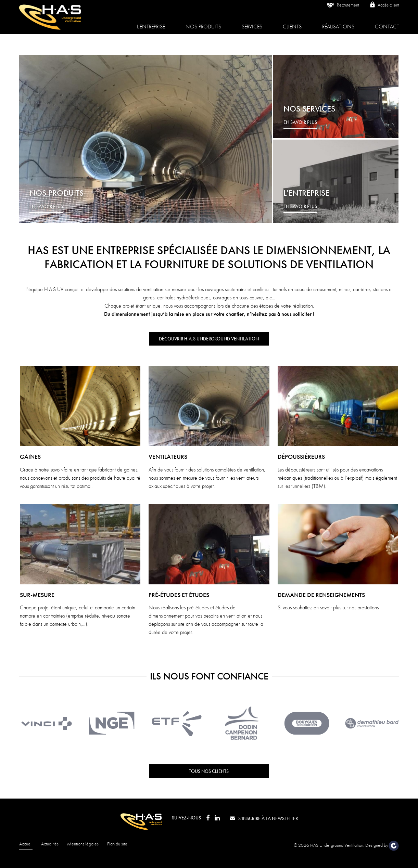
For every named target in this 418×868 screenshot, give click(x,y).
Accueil (26, 844)
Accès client (384, 10)
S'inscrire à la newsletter (264, 818)
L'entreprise (151, 22)
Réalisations (338, 22)
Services (252, 22)
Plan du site (117, 844)
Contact (387, 22)
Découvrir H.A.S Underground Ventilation (209, 339)
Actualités (50, 844)
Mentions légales (83, 844)
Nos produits (203, 22)
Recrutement (343, 10)
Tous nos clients (209, 771)
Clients (292, 22)
